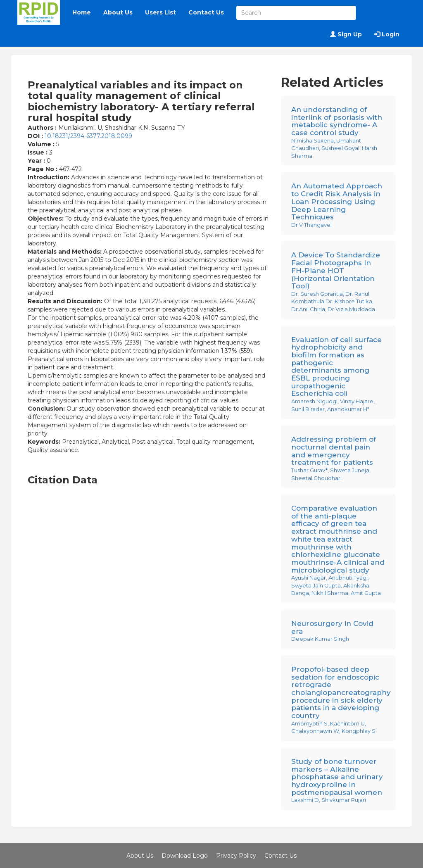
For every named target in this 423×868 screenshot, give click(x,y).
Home (82, 12)
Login (387, 34)
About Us (118, 12)
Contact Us (206, 12)
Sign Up (346, 34)
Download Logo (185, 856)
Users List (160, 12)
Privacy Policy (236, 856)
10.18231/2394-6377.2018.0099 (88, 136)
